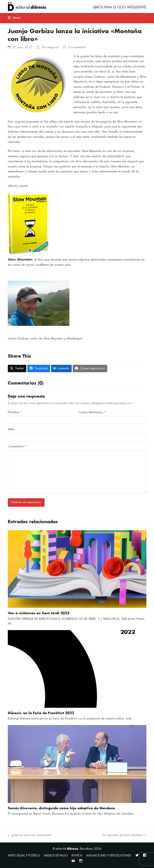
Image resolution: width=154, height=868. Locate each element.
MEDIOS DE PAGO (56, 856)
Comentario (17, 446)
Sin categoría (50, 47)
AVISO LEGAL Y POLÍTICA (24, 856)
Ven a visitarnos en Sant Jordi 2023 (39, 613)
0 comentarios (77, 47)
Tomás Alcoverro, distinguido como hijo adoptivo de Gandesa (61, 808)
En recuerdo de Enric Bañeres (124, 836)
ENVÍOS (77, 856)
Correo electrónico (92, 412)
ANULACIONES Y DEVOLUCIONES (109, 856)
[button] (14, 18)
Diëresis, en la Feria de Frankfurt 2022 (41, 713)
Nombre (15, 412)
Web (11, 429)
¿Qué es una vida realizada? (30, 836)
